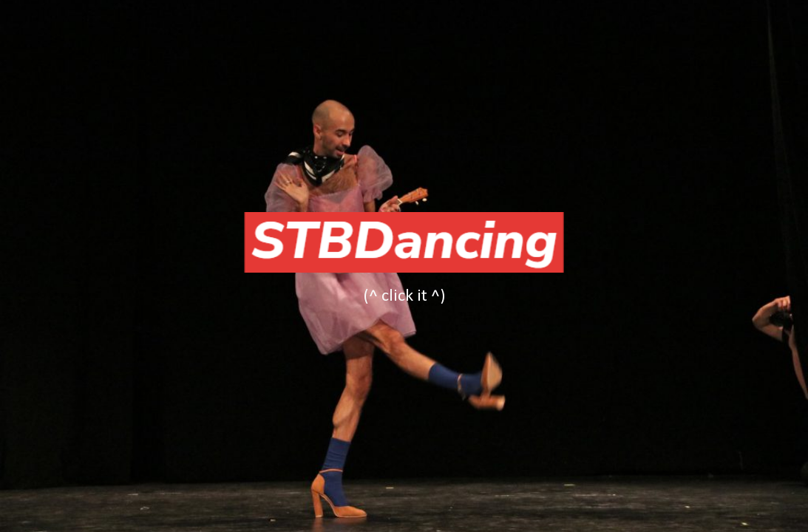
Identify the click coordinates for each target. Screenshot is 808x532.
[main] (404, 296)
